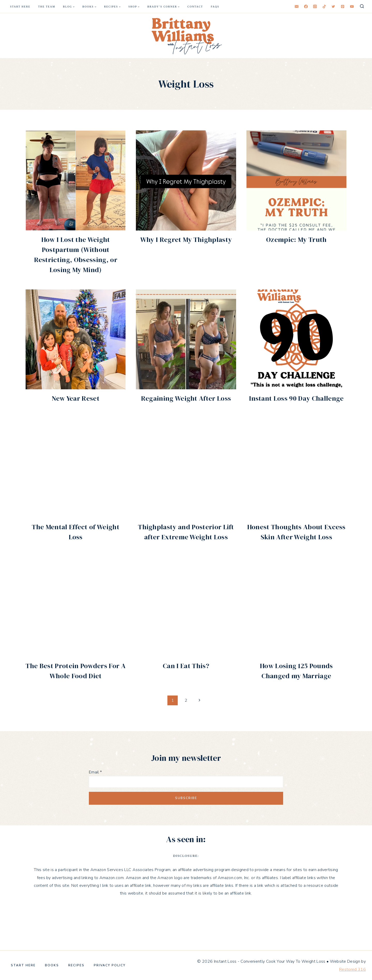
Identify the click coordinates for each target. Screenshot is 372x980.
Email (95, 772)
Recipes (76, 965)
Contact (195, 7)
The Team (47, 7)
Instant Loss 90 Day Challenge (296, 398)
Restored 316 (352, 969)
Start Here (20, 7)
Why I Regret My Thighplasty (186, 240)
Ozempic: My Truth (296, 240)
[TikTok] (324, 7)
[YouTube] (352, 7)
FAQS (215, 7)
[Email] (297, 7)
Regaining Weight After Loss (186, 398)
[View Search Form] (362, 6)
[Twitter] (333, 7)
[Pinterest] (343, 7)
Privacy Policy (110, 965)
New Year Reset (75, 398)
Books (52, 965)
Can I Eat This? (186, 666)
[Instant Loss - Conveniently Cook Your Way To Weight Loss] (186, 36)
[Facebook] (306, 7)
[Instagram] (315, 7)
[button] (186, 36)
